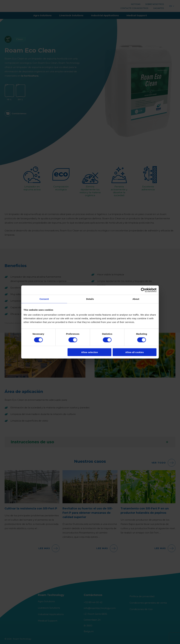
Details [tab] (90, 299)
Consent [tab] (44, 299)
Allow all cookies (135, 352)
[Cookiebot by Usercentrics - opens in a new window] (143, 290)
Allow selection (89, 352)
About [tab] (136, 299)
